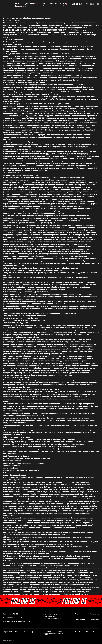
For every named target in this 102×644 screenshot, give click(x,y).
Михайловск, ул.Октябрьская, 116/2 (16, 622)
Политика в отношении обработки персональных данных (54, 633)
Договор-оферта (30, 632)
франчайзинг (80, 620)
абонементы (56, 4)
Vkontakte (79, 632)
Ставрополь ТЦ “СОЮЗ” (12, 614)
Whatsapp (96, 632)
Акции (77, 614)
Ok (87, 632)
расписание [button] (94, 614)
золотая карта (21, 7)
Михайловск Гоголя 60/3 (12, 618)
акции (25, 4)
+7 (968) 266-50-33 (92, 4)
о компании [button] (94, 620)
